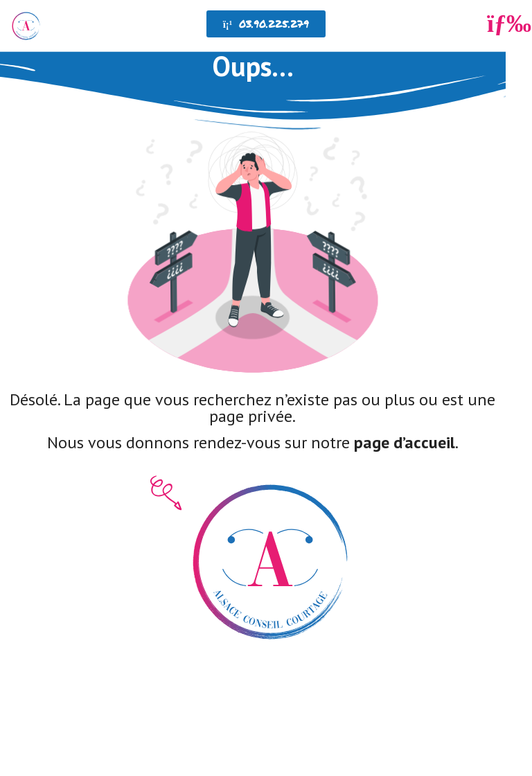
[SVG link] (253, 249)
